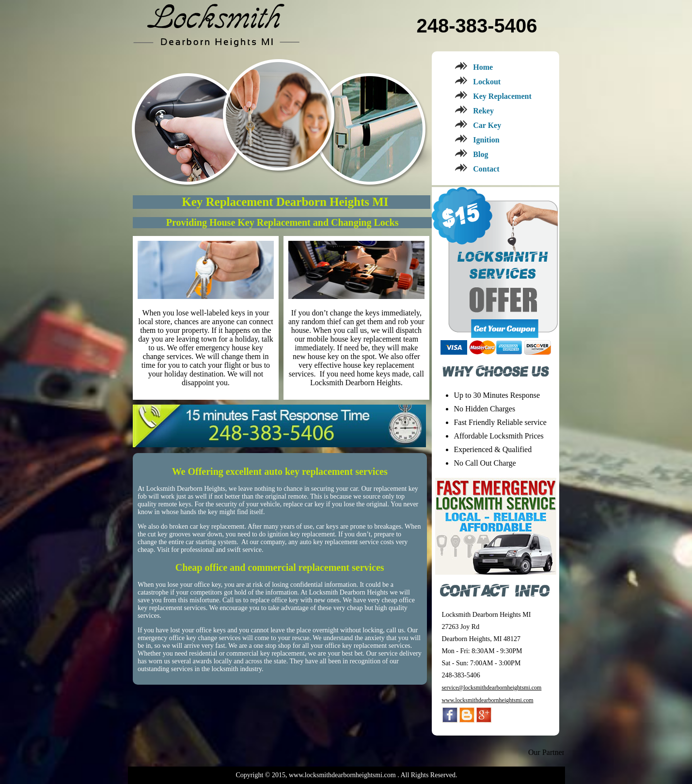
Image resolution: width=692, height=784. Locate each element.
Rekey (483, 111)
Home (483, 67)
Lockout (487, 82)
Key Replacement (502, 96)
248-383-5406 (477, 26)
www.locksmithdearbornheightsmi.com (487, 700)
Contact (486, 169)
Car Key (487, 125)
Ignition (486, 140)
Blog (480, 154)
